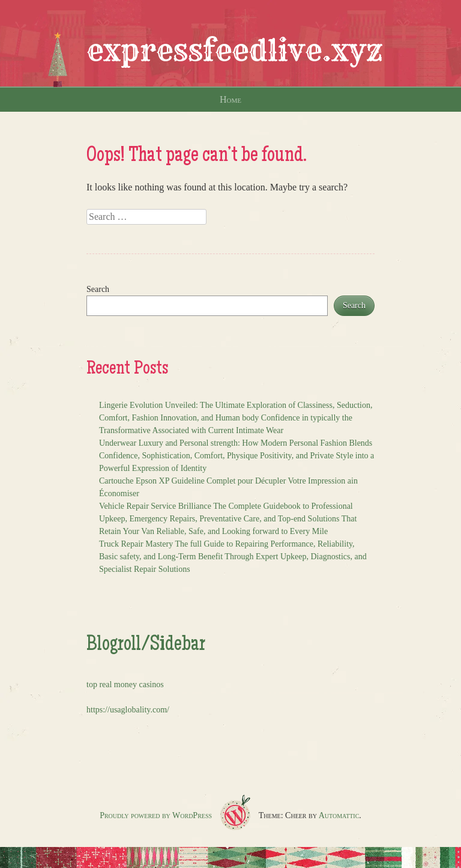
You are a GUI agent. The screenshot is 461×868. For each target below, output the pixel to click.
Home (230, 99)
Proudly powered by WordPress (156, 815)
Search (98, 289)
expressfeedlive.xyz (235, 50)
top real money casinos (125, 684)
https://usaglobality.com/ (128, 710)
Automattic (339, 815)
